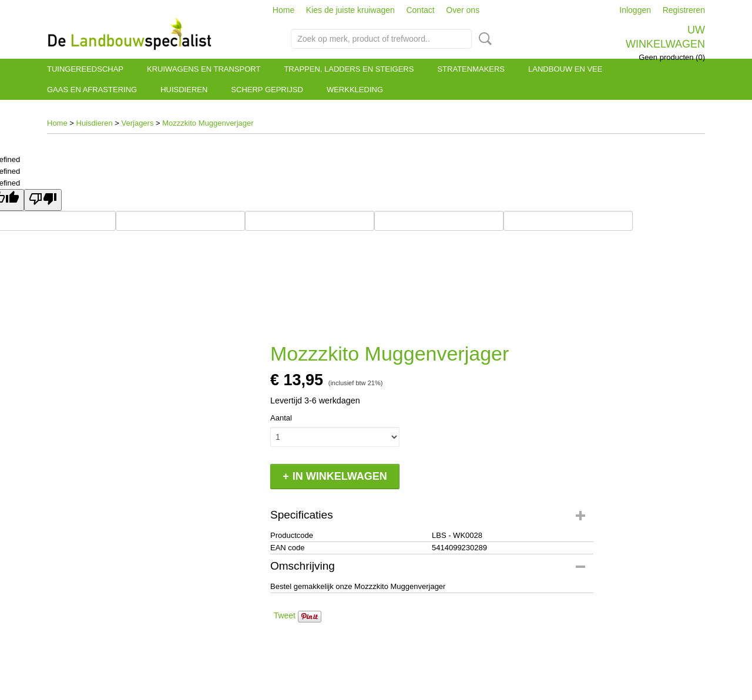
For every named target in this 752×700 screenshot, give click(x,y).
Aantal (281, 418)
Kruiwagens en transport (204, 69)
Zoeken (483, 39)
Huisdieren (184, 90)
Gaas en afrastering (92, 90)
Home (283, 10)
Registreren (684, 10)
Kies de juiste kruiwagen (350, 10)
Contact (420, 10)
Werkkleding (355, 90)
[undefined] (43, 200)
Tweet (285, 615)
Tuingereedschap (85, 69)
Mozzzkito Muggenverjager (208, 123)
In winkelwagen (340, 476)
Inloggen (635, 10)
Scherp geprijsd (267, 90)
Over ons (463, 10)
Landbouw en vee (565, 69)
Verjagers (138, 123)
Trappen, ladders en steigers (349, 69)
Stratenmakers (471, 69)
